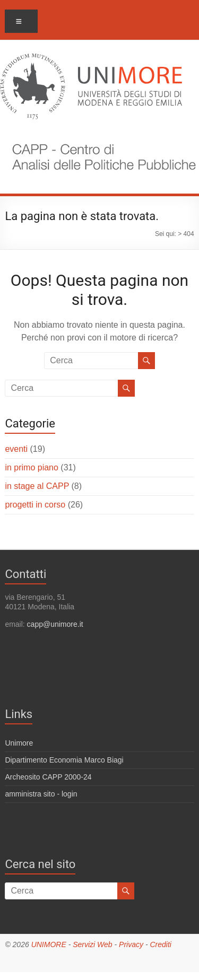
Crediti (160, 944)
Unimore (19, 743)
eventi (16, 449)
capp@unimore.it (55, 624)
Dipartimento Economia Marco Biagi (64, 760)
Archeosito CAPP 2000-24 (48, 777)
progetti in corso (35, 505)
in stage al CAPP (37, 486)
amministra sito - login (41, 794)
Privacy (131, 944)
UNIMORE (49, 944)
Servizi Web (92, 944)
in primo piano (32, 467)
